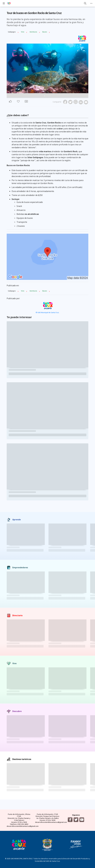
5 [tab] (50, 96)
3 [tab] (47, 96)
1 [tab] (45, 96)
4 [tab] (49, 96)
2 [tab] (46, 96)
